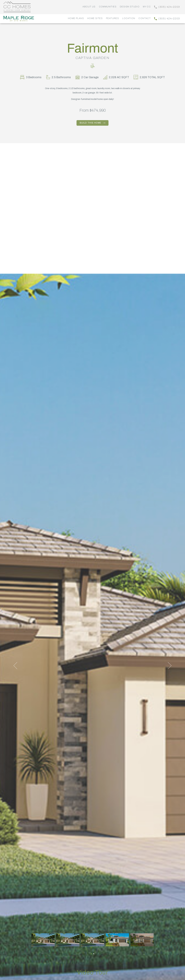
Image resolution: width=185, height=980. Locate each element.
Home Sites (95, 18)
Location (129, 18)
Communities (108, 7)
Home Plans (76, 18)
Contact (145, 18)
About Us (89, 7)
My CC (147, 7)
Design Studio (130, 7)
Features (112, 18)
